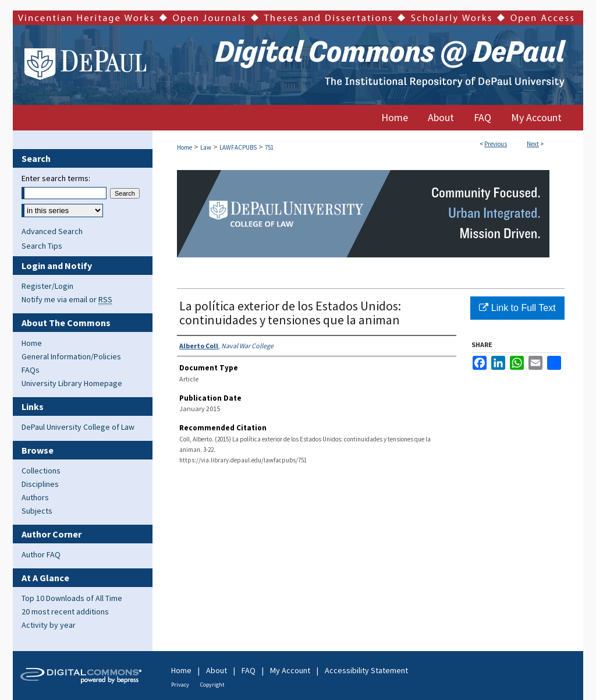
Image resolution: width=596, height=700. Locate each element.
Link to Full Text (517, 308)
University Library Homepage (72, 383)
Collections (41, 471)
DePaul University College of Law (78, 427)
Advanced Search (52, 231)
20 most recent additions (65, 611)
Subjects (37, 511)
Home (185, 147)
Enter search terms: (56, 178)
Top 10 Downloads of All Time (72, 598)
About (217, 670)
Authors (35, 497)
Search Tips (42, 246)
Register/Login (47, 286)
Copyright (212, 685)
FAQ (249, 670)
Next (533, 144)
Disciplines (40, 484)
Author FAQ (41, 554)
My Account (290, 670)
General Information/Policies (71, 356)
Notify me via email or (67, 299)
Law (206, 147)
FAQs (31, 370)
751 (269, 147)
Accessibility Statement (366, 670)
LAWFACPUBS (238, 147)
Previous (496, 144)
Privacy (180, 685)
